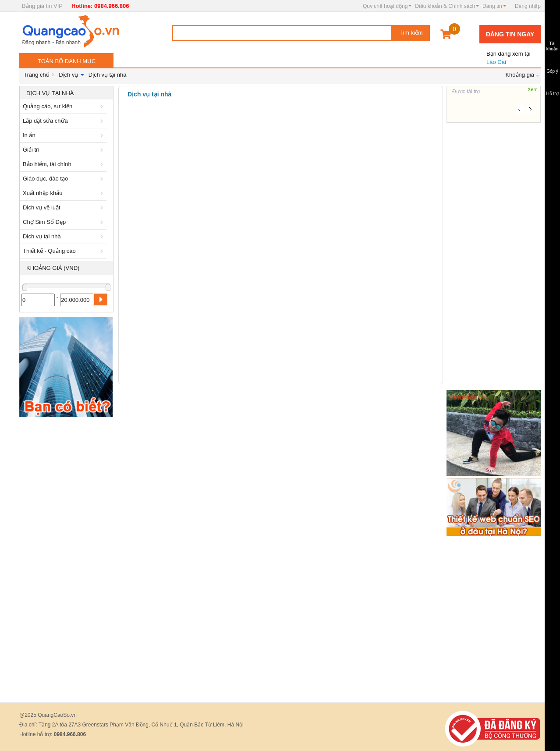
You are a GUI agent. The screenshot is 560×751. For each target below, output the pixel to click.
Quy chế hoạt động (385, 6)
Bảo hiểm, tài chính (64, 164)
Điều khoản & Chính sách (445, 6)
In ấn (64, 135)
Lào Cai (508, 54)
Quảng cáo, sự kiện (64, 106)
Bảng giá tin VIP (42, 6)
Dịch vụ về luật (64, 207)
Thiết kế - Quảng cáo (64, 251)
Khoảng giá (520, 75)
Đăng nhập (528, 6)
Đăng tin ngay (510, 34)
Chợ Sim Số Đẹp (64, 222)
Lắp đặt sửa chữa (64, 121)
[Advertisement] (66, 553)
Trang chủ (37, 75)
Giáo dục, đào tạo (64, 179)
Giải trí (64, 150)
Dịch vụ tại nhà (108, 75)
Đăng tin (492, 6)
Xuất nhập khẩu (64, 193)
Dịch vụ (68, 75)
